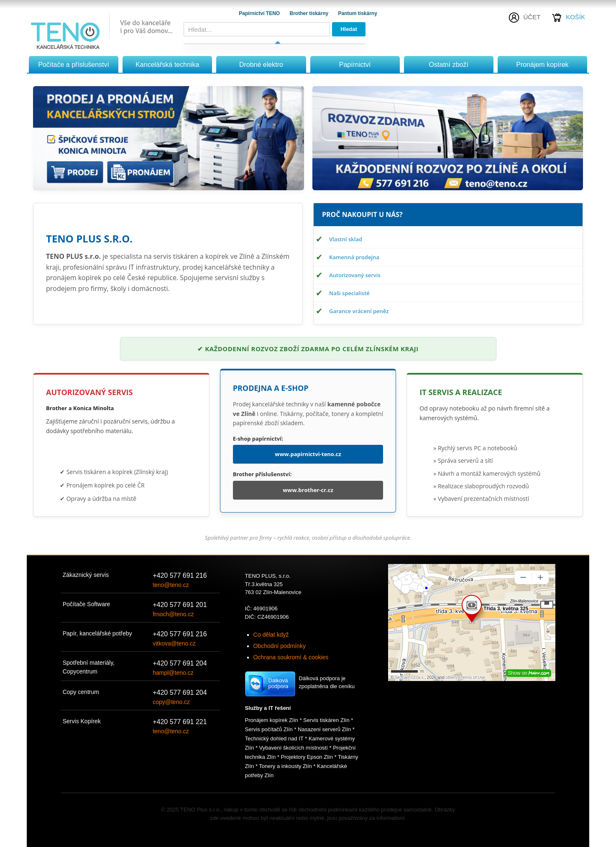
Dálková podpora (279, 683)
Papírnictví (355, 65)
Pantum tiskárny (358, 13)
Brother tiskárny (309, 13)
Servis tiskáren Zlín (326, 720)
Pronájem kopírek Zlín (272, 720)
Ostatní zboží (449, 65)
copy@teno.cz (171, 702)
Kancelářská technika (167, 65)
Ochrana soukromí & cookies (291, 657)
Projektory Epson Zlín (307, 757)
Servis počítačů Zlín (269, 729)
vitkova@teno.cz (174, 643)
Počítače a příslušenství (74, 65)
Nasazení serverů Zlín (324, 729)
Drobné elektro (261, 65)
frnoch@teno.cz (173, 614)
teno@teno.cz (171, 585)
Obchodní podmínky (280, 646)
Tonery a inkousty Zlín (285, 766)
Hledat (349, 29)
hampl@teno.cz (173, 673)
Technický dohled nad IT (274, 739)
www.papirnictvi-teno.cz (308, 454)
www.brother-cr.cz (308, 490)
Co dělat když (271, 635)
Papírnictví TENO (260, 13)
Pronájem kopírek (542, 65)
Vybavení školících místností (294, 748)
